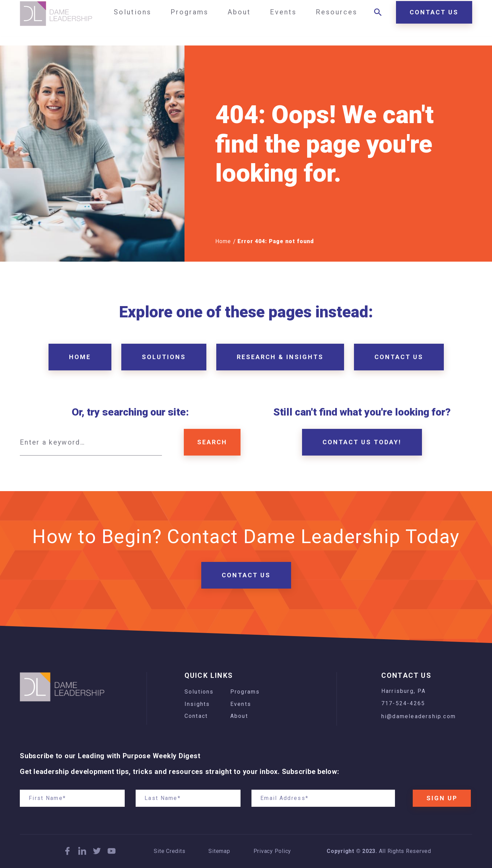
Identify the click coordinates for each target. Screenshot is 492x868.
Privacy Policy (272, 851)
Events (241, 704)
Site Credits (169, 851)
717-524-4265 (403, 703)
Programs (245, 692)
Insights (197, 704)
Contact (196, 716)
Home (223, 241)
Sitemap (219, 851)
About (239, 716)
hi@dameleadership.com (419, 716)
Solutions (199, 692)
